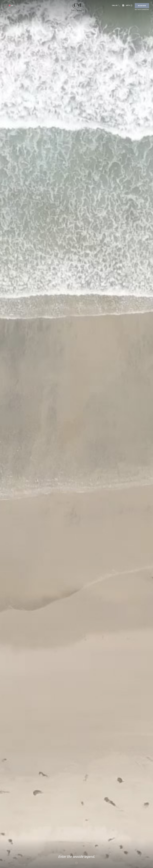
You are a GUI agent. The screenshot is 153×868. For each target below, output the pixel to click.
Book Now (142, 6)
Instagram (123, 5)
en (12, 6)
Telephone (116, 5)
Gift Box (129, 5)
